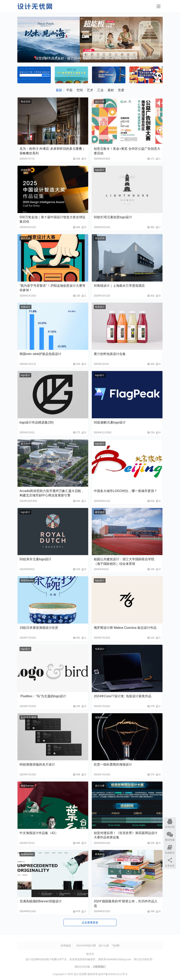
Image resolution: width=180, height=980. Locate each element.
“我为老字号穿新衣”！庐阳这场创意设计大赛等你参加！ (52, 288)
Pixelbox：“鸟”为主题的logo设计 (43, 696)
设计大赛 (100, 102)
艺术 (90, 90)
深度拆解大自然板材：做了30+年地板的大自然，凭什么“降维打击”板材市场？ (90, 58)
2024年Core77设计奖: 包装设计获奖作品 (123, 696)
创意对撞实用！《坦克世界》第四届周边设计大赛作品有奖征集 (126, 835)
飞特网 (116, 946)
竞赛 (121, 90)
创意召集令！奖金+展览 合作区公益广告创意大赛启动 (127, 151)
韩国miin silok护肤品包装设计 (40, 354)
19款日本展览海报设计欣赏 (39, 628)
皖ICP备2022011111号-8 (113, 974)
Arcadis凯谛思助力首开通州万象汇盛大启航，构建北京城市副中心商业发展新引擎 (52, 493)
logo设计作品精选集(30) (37, 422)
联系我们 (100, 967)
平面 (69, 90)
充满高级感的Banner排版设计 (41, 901)
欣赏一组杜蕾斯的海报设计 (113, 764)
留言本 (90, 954)
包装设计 (25, 307)
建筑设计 (25, 444)
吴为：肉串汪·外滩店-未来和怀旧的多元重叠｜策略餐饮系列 (52, 151)
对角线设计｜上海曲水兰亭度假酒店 (119, 286)
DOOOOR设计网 (86, 946)
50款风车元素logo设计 (35, 559)
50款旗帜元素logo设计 (110, 422)
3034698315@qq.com (118, 959)
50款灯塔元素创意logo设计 (113, 217)
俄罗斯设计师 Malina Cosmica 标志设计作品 (125, 628)
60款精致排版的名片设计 (37, 764)
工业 (100, 90)
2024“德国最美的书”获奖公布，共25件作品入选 (126, 903)
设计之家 (104, 946)
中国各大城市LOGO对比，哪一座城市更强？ (125, 491)
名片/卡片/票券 (29, 717)
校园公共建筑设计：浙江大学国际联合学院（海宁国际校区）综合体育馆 (124, 561)
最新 (59, 90)
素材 (111, 90)
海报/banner (27, 580)
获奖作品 (100, 854)
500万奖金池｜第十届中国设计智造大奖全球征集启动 (52, 219)
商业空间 (25, 102)
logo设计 (100, 170)
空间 (80, 90)
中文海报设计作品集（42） (39, 833)
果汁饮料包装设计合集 (110, 354)
